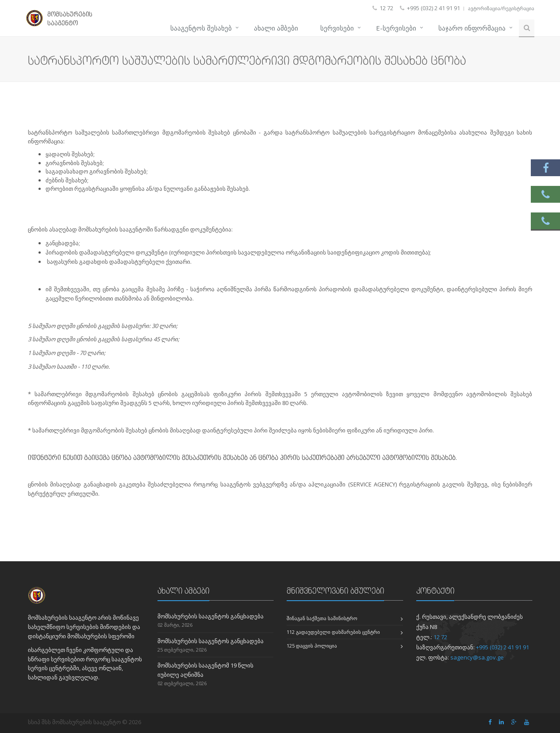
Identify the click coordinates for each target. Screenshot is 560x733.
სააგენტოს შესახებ (201, 28)
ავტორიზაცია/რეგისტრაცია (501, 8)
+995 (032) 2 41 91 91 (502, 647)
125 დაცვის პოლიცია (312, 646)
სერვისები (337, 28)
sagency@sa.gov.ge (477, 657)
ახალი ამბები (276, 28)
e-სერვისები (396, 28)
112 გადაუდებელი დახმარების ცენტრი (333, 632)
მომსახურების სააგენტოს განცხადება (211, 616)
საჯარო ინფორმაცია (472, 28)
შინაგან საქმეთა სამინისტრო (322, 618)
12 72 (440, 637)
